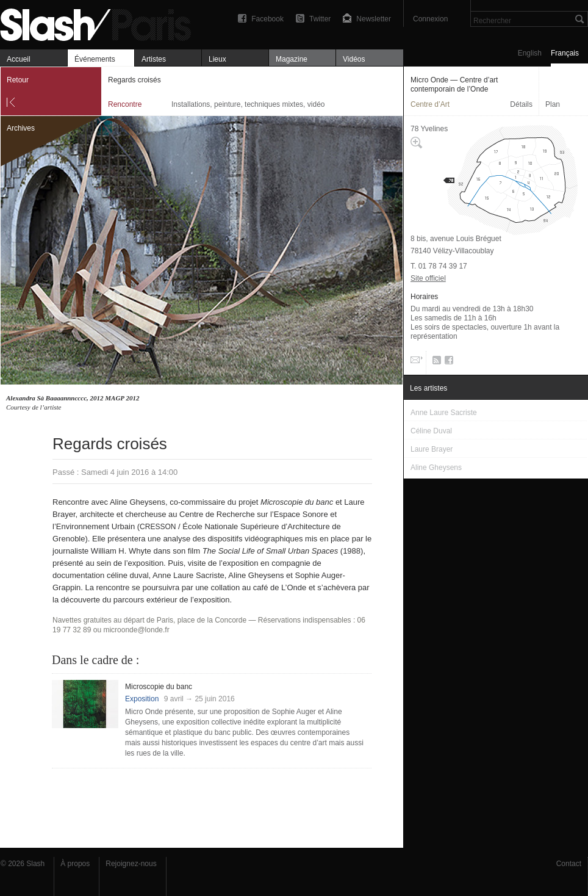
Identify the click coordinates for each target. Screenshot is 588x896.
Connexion (430, 19)
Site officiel (428, 278)
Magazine (292, 59)
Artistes (154, 59)
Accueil (19, 59)
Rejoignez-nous (131, 864)
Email (415, 363)
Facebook (267, 19)
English (530, 53)
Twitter (320, 19)
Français (565, 53)
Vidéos (354, 59)
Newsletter (374, 19)
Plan (553, 104)
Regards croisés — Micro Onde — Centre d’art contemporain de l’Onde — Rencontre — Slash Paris (101, 23)
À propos (75, 864)
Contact (569, 864)
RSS (435, 363)
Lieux (217, 59)
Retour (18, 80)
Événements (95, 59)
